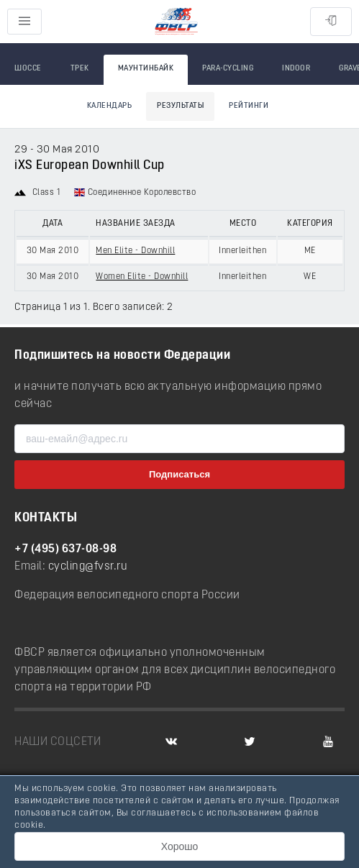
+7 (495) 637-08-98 (65, 549)
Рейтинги (249, 106)
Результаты (180, 106)
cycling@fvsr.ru (88, 567)
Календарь (110, 106)
